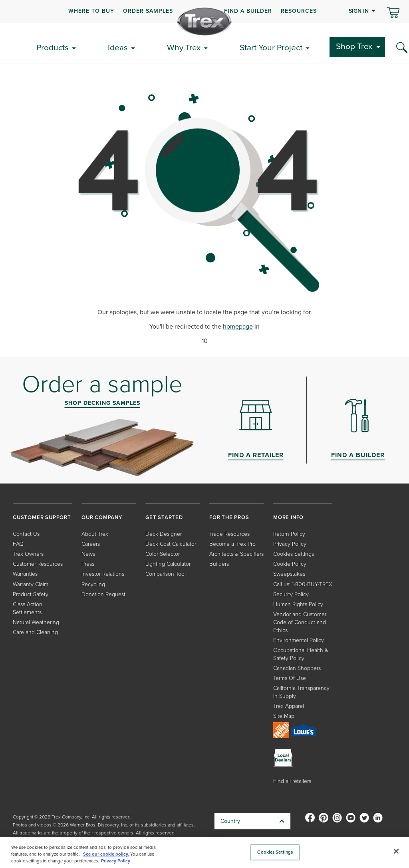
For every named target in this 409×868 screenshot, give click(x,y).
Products (53, 47)
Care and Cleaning (35, 632)
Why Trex (184, 47)
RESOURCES (299, 11)
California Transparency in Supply (301, 692)
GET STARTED (164, 517)
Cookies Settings (294, 554)
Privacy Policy (290, 544)
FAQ (18, 544)
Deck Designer (164, 534)
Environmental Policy (299, 640)
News (88, 554)
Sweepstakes (289, 574)
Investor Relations (103, 574)
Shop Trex (354, 46)
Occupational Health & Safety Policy (301, 654)
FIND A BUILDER (248, 11)
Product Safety (31, 594)
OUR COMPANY (102, 517)
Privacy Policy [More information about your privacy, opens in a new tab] (116, 861)
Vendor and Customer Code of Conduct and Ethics (300, 622)
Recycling (93, 584)
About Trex (95, 534)
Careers (91, 544)
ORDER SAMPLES (148, 11)
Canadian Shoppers (297, 668)
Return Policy (289, 534)
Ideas (118, 47)
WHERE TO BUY (91, 11)
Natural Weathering (36, 622)
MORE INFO (288, 517)
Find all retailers (292, 781)
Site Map (284, 716)
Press (88, 564)
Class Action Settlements (28, 608)
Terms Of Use (290, 678)
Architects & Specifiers (236, 554)
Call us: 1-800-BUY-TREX (303, 584)
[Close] (396, 851)
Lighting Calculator (168, 564)
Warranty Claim (31, 584)
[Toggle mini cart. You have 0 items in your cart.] (393, 13)
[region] (204, 853)
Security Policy (291, 594)
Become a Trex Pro (232, 544)
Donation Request (103, 594)
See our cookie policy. (106, 854)
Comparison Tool (166, 574)
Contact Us (26, 534)
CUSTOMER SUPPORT (42, 517)
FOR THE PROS (229, 517)
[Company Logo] (204, 22)
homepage (238, 326)
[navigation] (204, 12)
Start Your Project (271, 47)
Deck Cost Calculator (171, 544)
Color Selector (163, 554)
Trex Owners (28, 554)
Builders (219, 564)
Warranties (25, 574)
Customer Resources (38, 564)
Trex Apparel (289, 706)
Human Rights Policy (298, 604)
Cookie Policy (290, 564)
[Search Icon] (402, 48)
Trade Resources (229, 534)
